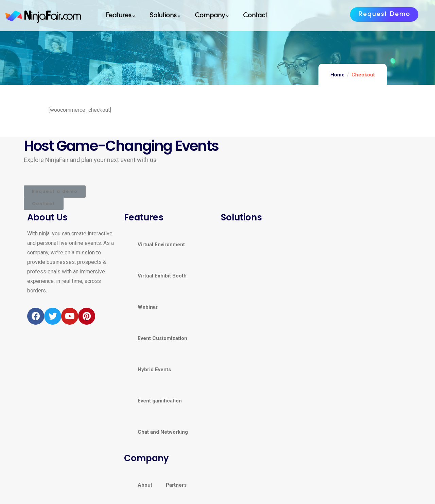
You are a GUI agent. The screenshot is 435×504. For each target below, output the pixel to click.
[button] (384, 14)
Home (337, 75)
